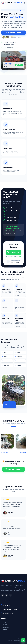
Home (3, 622)
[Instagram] (3, 595)
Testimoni (4, 630)
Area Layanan (5, 627)
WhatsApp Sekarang (13, 33)
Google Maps (17, 640)
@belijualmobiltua (8, 613)
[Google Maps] (10, 595)
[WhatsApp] (6, 595)
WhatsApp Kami (13, 252)
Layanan (4, 625)
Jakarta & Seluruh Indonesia (11, 610)
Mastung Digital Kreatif (11, 638)
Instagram (10, 640)
